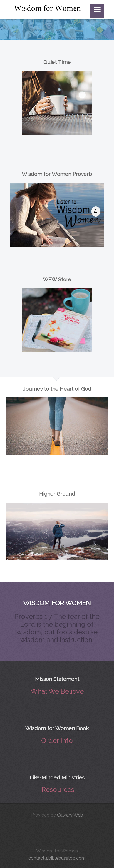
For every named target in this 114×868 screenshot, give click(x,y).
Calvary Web (70, 815)
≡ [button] (97, 11)
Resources (58, 790)
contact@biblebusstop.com (57, 858)
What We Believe (57, 691)
